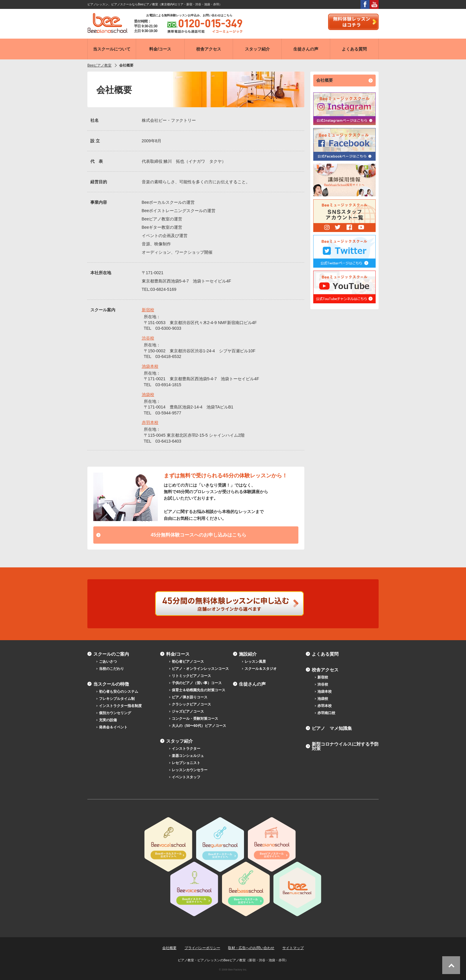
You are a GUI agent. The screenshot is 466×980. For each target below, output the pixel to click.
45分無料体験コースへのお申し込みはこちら (199, 535)
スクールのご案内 (111, 654)
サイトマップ (293, 948)
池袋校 (148, 394)
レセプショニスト (186, 763)
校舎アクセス (325, 670)
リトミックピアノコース (191, 676)
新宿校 (148, 310)
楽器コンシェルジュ (188, 756)
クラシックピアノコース (191, 704)
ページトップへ (451, 965)
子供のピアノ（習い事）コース (197, 683)
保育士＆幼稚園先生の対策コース (199, 690)
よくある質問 (325, 654)
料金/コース (178, 654)
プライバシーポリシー (202, 948)
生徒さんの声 (252, 684)
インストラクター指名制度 (120, 706)
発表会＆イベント (113, 727)
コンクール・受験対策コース (195, 719)
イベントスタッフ (186, 777)
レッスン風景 (255, 662)
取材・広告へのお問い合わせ (251, 948)
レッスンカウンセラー (190, 770)
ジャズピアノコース (188, 711)
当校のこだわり (111, 669)
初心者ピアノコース (188, 662)
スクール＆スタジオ (261, 669)
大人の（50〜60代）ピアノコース (199, 726)
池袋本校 (150, 366)
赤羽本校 (150, 422)
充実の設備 (108, 720)
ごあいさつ (108, 662)
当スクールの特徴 (111, 684)
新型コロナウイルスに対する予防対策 (345, 746)
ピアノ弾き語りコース (190, 697)
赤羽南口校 (326, 713)
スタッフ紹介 (180, 741)
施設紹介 (248, 654)
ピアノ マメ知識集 (332, 728)
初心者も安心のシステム (119, 692)
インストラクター (186, 749)
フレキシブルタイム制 (117, 699)
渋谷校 (148, 338)
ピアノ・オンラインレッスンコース (200, 669)
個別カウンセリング (115, 713)
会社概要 (325, 80)
